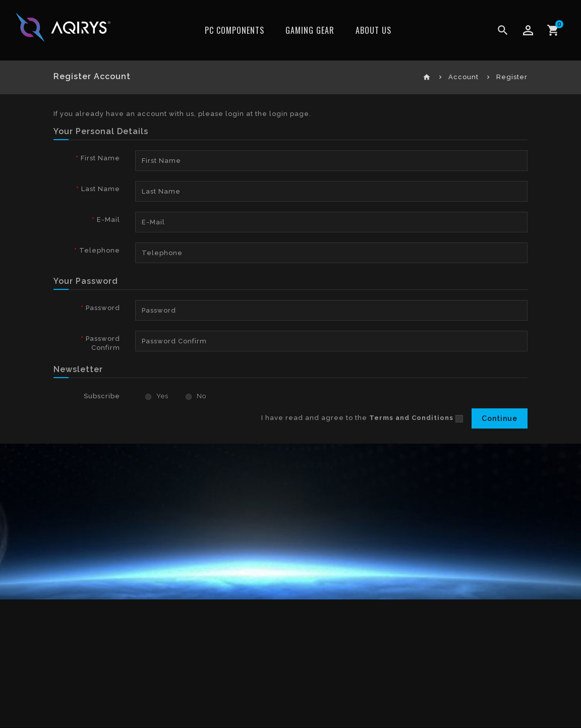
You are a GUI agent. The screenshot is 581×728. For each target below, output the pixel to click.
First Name (100, 158)
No (196, 396)
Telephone (100, 250)
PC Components (235, 30)
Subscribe (102, 396)
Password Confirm (103, 343)
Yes (157, 396)
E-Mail (108, 220)
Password (103, 308)
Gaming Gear (310, 30)
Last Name (101, 189)
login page (289, 114)
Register (512, 77)
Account (463, 77)
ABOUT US (373, 30)
